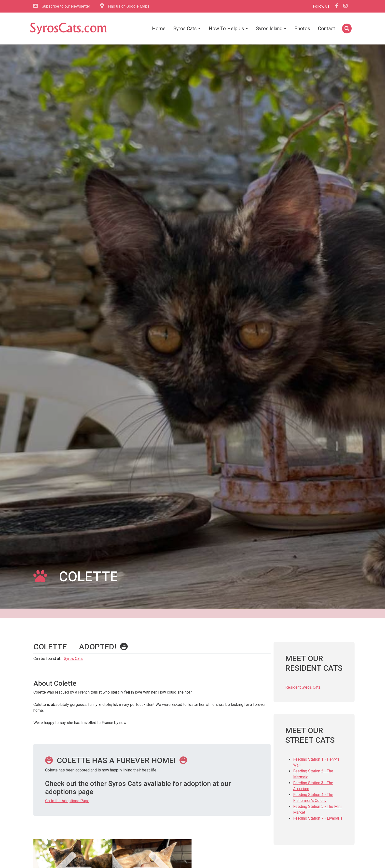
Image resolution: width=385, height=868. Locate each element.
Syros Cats (185, 28)
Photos (302, 28)
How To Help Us (226, 28)
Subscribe (62, 6)
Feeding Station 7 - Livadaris (318, 818)
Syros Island (269, 28)
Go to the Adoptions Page (67, 801)
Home (159, 28)
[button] (346, 29)
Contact (327, 28)
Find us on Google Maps (125, 6)
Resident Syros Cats (303, 687)
